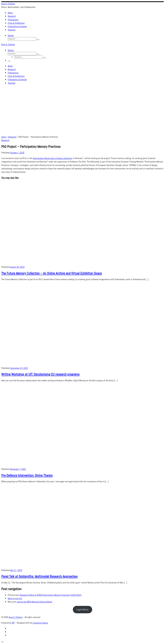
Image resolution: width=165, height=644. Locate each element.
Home (4, 137)
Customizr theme (40, 623)
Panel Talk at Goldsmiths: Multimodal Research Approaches (39, 576)
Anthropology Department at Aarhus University (53, 158)
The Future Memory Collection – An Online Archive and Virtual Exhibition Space (52, 273)
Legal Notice (83, 610)
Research (12, 137)
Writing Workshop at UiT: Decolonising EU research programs (40, 374)
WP (13, 623)
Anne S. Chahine (16, 617)
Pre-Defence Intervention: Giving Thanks (27, 475)
